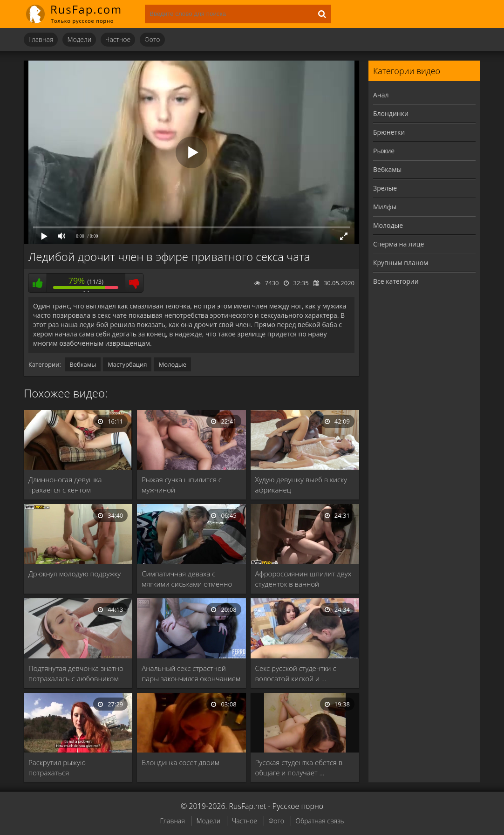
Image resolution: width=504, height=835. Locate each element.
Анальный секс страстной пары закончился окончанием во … (191, 674)
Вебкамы (83, 364)
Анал (381, 95)
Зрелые (385, 188)
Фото (152, 39)
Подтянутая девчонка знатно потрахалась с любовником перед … (76, 674)
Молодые (172, 364)
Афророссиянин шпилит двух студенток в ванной (303, 579)
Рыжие (384, 151)
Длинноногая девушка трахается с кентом (65, 485)
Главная (41, 39)
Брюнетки (389, 132)
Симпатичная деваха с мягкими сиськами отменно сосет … (187, 579)
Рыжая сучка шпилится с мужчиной (182, 485)
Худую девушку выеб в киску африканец (301, 485)
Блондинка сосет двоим (180, 762)
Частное (118, 39)
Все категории (396, 281)
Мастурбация (127, 364)
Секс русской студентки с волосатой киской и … (296, 673)
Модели (79, 39)
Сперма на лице (398, 244)
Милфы (385, 207)
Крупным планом (401, 263)
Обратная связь (320, 821)
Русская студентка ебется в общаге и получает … (299, 767)
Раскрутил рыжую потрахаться (57, 767)
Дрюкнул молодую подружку (75, 574)
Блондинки (391, 113)
